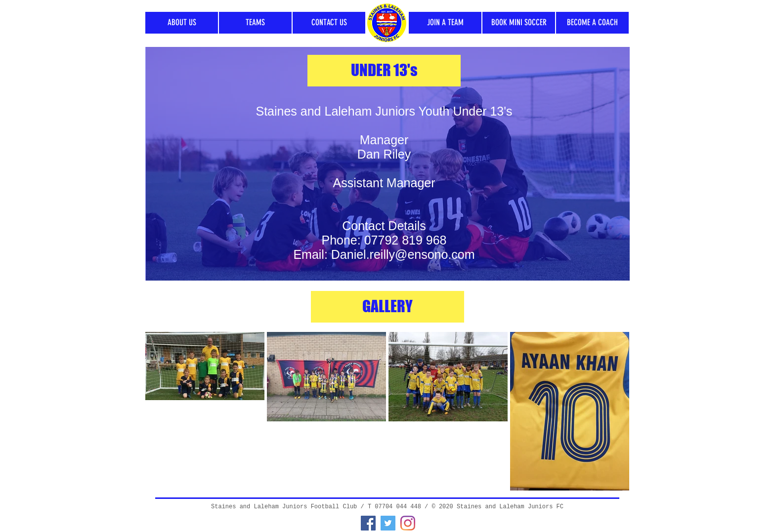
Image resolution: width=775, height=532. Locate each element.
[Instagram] (408, 523)
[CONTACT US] (329, 23)
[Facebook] (368, 523)
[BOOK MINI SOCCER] (519, 23)
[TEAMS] (255, 23)
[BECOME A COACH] (592, 23)
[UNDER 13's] (384, 71)
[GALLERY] (387, 307)
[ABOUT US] (182, 23)
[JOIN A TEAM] (445, 23)
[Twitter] (388, 523)
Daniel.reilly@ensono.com (403, 254)
